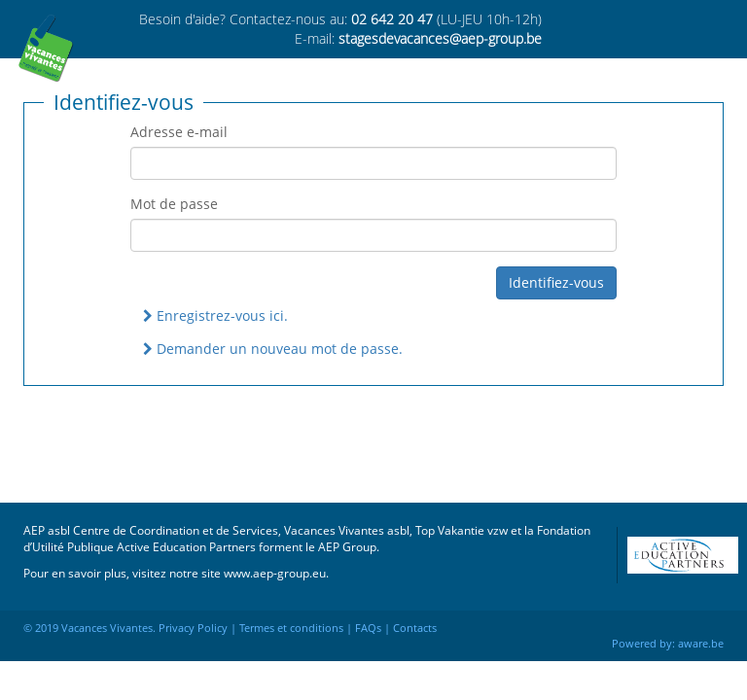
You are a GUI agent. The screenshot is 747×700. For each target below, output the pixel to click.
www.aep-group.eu (275, 573)
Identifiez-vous (556, 282)
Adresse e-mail (179, 132)
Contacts (415, 628)
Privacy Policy (193, 628)
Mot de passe (174, 204)
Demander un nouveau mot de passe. (273, 349)
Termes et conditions (291, 628)
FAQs (368, 628)
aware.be (701, 643)
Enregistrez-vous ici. (215, 315)
